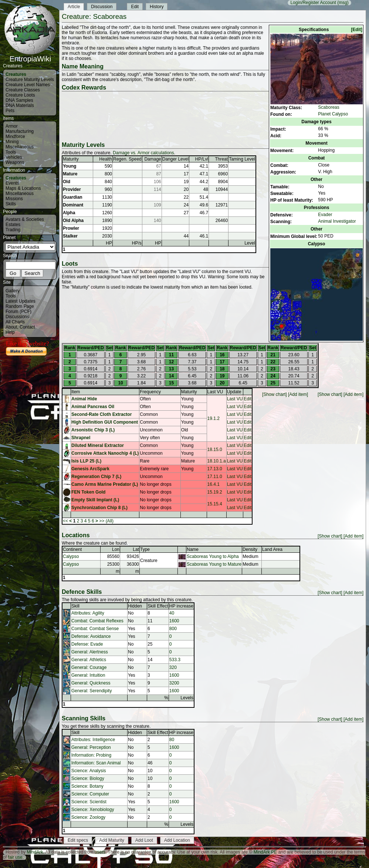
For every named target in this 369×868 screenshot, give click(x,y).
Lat (136, 549)
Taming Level (242, 159)
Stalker (70, 236)
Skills (11, 204)
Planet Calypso (333, 114)
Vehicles (14, 157)
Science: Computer (90, 794)
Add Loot (144, 840)
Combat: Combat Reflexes (97, 621)
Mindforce (15, 137)
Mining (12, 142)
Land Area (272, 549)
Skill (75, 606)
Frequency (150, 392)
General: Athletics (89, 660)
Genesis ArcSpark (90, 469)
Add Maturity (111, 840)
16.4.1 (214, 484)
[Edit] (357, 30)
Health (106, 159)
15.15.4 (215, 504)
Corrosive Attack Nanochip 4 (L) (105, 453)
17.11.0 (215, 477)
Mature (70, 174)
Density (250, 549)
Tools (11, 152)
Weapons (15, 162)
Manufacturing (20, 131)
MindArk (35, 852)
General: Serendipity (92, 691)
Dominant (73, 205)
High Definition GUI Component (105, 422)
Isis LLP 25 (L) (86, 461)
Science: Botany (87, 786)
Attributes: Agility (88, 613)
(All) (110, 521)
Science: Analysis (89, 771)
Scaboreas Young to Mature (214, 564)
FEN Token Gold (88, 492)
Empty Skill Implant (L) (95, 500)
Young (70, 166)
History (157, 7)
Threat (221, 159)
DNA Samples (19, 100)
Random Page (20, 306)
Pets (10, 111)
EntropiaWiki (30, 55)
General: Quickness (91, 683)
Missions (14, 199)
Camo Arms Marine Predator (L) (105, 484)
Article (74, 7)
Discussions (17, 317)
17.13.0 (215, 469)
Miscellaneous (20, 147)
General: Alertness (90, 652)
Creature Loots (20, 95)
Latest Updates (21, 301)
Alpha (69, 213)
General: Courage (89, 667)
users (100, 852)
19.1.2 (214, 418)
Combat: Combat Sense (95, 629)
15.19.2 (215, 492)
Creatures (16, 74)
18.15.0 (215, 450)
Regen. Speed (127, 159)
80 (172, 740)
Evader (325, 215)
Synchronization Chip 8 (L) (99, 508)
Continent (72, 549)
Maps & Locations (23, 188)
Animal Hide (84, 399)
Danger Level (175, 159)
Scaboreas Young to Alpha (213, 556)
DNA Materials (20, 105)
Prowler (71, 228)
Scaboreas (329, 107)
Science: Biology (88, 778)
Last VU (215, 392)
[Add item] (353, 394)
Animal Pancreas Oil (93, 407)
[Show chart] (330, 394)
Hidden (135, 606)
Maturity (71, 159)
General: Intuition (88, 675)
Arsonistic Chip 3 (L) (93, 430)
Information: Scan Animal (96, 763)
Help (10, 332)
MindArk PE (265, 852)
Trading (13, 230)
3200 (174, 683)
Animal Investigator (337, 221)
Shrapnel (81, 438)
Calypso (71, 556)
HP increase (181, 606)
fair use (15, 857)
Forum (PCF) (18, 312)
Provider (72, 189)
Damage (153, 159)
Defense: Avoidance (91, 636)
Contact (27, 327)
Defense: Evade (87, 644)
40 (172, 613)
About (11, 327)
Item (76, 392)
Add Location (177, 840)
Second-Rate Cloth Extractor (101, 414)
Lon (116, 549)
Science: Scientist (89, 802)
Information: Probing (91, 755)
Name (193, 549)
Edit (135, 7)
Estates (13, 225)
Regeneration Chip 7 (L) (96, 477)
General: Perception (91, 747)
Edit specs (78, 840)
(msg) (343, 3)
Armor (12, 126)
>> (102, 521)
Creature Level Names (28, 85)
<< (65, 521)
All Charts (15, 322)
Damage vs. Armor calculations (143, 153)
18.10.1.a (217, 461)
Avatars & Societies (25, 219)
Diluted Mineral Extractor (98, 445)
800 (173, 629)
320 (173, 667)
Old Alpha (73, 221)
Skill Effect (158, 606)
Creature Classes (23, 90)
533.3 (175, 660)
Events (12, 183)
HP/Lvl (202, 159)
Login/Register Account (313, 3)
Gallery (13, 291)
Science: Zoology (88, 817)
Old (67, 182)
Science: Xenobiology (93, 810)
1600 (174, 621)
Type (145, 549)
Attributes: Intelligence (93, 740)
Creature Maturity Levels (30, 80)
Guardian (73, 197)
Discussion (102, 7)
